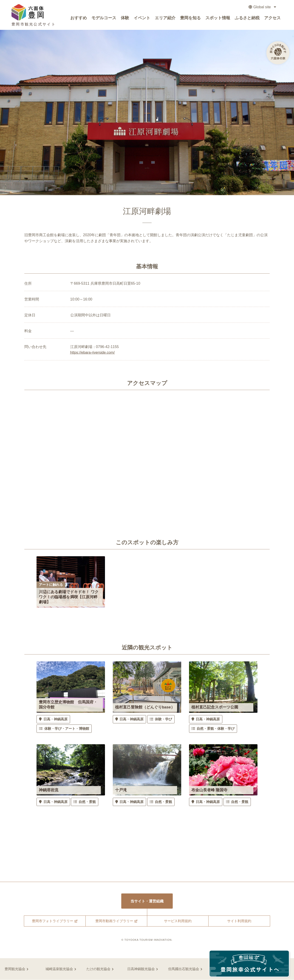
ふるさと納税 (247, 19)
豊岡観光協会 (15, 969)
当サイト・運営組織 (147, 901)
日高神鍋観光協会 (141, 969)
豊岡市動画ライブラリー (114, 921)
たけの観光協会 (98, 969)
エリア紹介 (165, 19)
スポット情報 (218, 19)
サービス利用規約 (178, 921)
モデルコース (104, 19)
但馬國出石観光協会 (184, 969)
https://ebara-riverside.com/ (93, 352)
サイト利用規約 (239, 921)
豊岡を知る (190, 19)
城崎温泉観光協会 (59, 969)
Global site (261, 8)
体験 (125, 19)
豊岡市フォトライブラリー (53, 921)
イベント (142, 19)
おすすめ (79, 19)
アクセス (272, 19)
